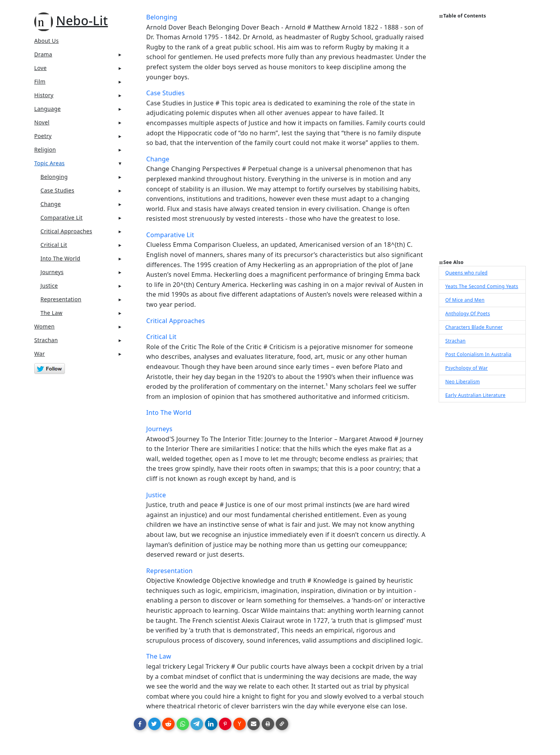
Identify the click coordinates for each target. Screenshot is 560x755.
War (39, 354)
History (44, 95)
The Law (51, 313)
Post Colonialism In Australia (478, 354)
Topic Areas (49, 163)
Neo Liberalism (463, 382)
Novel (42, 122)
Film (40, 81)
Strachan (46, 340)
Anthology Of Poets (468, 314)
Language (47, 109)
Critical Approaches (66, 231)
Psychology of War (466, 368)
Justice (49, 286)
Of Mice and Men (465, 300)
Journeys (52, 272)
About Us (46, 41)
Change (51, 204)
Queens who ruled (466, 273)
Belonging (54, 177)
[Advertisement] (482, 142)
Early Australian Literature (475, 395)
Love (40, 68)
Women (45, 326)
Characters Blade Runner (474, 327)
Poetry (43, 136)
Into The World (60, 258)
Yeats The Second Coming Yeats (482, 286)
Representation (61, 299)
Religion (45, 149)
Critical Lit (54, 245)
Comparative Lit (62, 218)
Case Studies (57, 190)
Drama (43, 54)
